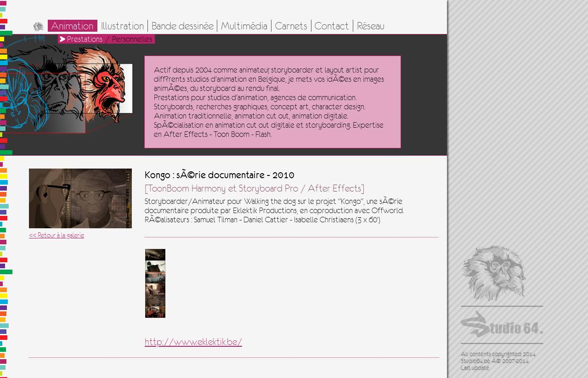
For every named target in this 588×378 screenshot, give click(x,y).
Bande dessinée (183, 26)
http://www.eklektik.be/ (193, 342)
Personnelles (132, 39)
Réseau (371, 26)
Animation (72, 26)
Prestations (85, 39)
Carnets (291, 26)
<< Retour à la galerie (57, 235)
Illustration (122, 26)
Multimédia (244, 26)
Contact (332, 26)
